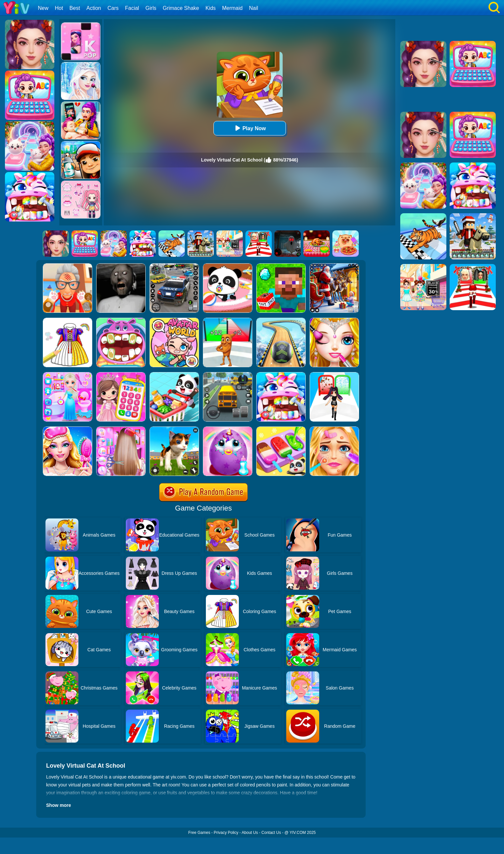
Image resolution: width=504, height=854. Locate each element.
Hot (59, 8)
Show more (58, 805)
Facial (132, 8)
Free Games (199, 833)
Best (75, 8)
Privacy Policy (226, 833)
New (43, 8)
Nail (254, 8)
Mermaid (232, 8)
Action (94, 8)
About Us (250, 833)
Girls (151, 8)
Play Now (250, 128)
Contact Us (271, 833)
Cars (113, 8)
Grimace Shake (181, 8)
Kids (211, 8)
